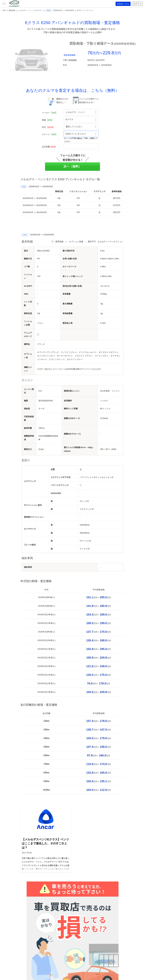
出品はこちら (123, 4)
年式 (48, 127)
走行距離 (49, 147)
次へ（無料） (73, 166)
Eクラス (39, 10)
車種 (48, 120)
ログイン (137, 4)
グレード (50, 134)
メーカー (50, 113)
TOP (4, 10)
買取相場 (12, 10)
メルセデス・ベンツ (26, 10)
